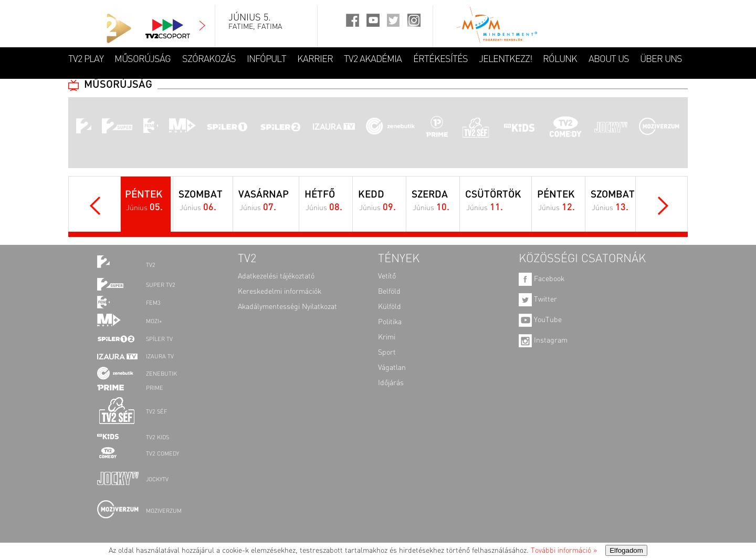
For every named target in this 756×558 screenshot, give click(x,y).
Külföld (390, 307)
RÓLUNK (560, 59)
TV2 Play (86, 59)
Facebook (542, 279)
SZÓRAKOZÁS (209, 59)
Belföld (389, 292)
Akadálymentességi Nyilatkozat (287, 307)
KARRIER (315, 59)
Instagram (543, 340)
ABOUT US (609, 59)
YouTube (540, 320)
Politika (390, 322)
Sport (387, 353)
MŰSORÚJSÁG (143, 59)
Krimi (387, 337)
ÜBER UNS (661, 59)
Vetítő (387, 276)
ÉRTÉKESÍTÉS (440, 59)
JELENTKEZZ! (505, 59)
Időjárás (391, 383)
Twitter (538, 299)
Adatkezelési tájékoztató (276, 276)
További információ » (564, 551)
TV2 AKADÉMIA (373, 59)
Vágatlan (392, 368)
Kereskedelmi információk (280, 292)
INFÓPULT (266, 59)
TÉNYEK (399, 259)
